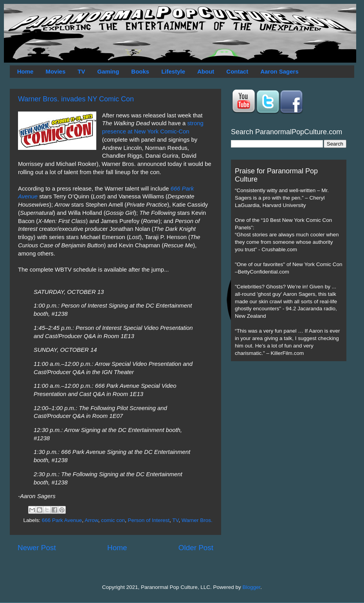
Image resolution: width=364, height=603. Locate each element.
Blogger (252, 587)
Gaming (108, 71)
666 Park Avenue (62, 520)
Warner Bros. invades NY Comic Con (76, 99)
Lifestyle (173, 71)
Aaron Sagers (279, 71)
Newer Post (37, 548)
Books (140, 71)
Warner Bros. (197, 520)
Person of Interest (149, 520)
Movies (55, 71)
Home (25, 71)
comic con (113, 520)
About (206, 71)
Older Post (196, 548)
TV (81, 71)
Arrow (91, 520)
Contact (237, 71)
